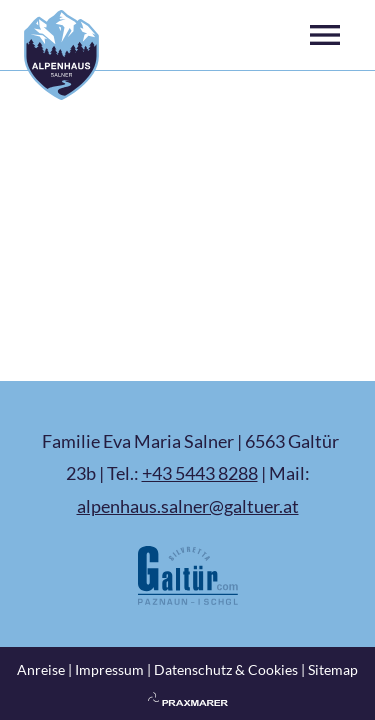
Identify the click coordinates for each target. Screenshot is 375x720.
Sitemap (333, 669)
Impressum (109, 669)
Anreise (41, 669)
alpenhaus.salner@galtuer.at (188, 506)
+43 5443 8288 (200, 473)
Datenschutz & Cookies (226, 669)
